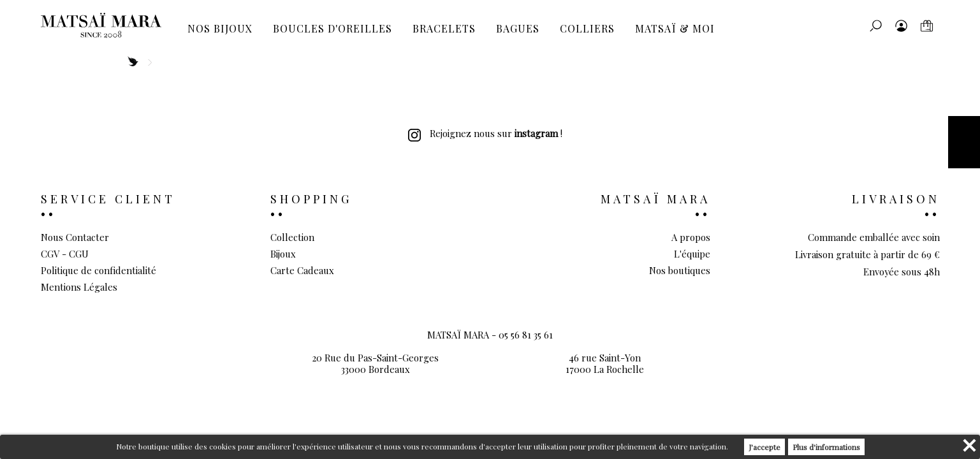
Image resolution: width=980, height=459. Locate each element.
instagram (536, 133)
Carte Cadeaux (302, 270)
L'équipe (692, 254)
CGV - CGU (65, 254)
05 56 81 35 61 (526, 335)
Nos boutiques (680, 270)
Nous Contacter (75, 237)
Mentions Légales (79, 287)
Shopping (311, 199)
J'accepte (764, 447)
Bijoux (283, 254)
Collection (292, 237)
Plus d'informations (826, 447)
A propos (691, 237)
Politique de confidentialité (99, 270)
